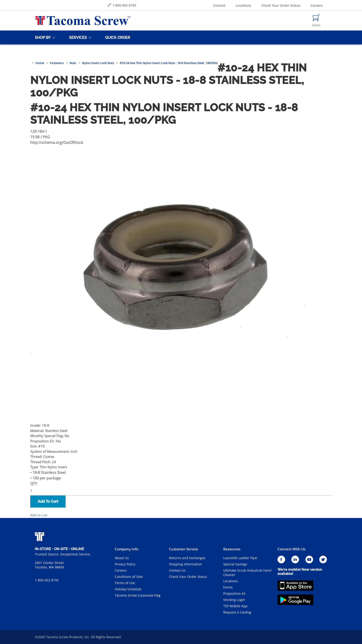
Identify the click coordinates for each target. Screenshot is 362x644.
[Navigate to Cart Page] (316, 21)
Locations (243, 5)
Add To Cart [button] (48, 501)
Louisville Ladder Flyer (240, 558)
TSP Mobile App (235, 606)
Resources (232, 549)
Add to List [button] (39, 515)
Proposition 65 (234, 593)
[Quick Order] (117, 37)
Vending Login (234, 600)
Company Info (127, 549)
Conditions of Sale (129, 577)
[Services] (77, 37)
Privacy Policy (125, 564)
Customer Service (184, 549)
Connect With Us (291, 549)
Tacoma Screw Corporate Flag (138, 595)
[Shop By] (42, 37)
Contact (219, 5)
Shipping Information (186, 564)
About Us (122, 558)
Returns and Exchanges (187, 558)
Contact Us (177, 570)
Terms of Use (125, 583)
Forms (228, 587)
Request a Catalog (237, 612)
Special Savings (235, 564)
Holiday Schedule (128, 589)
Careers (317, 5)
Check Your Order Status (281, 5)
